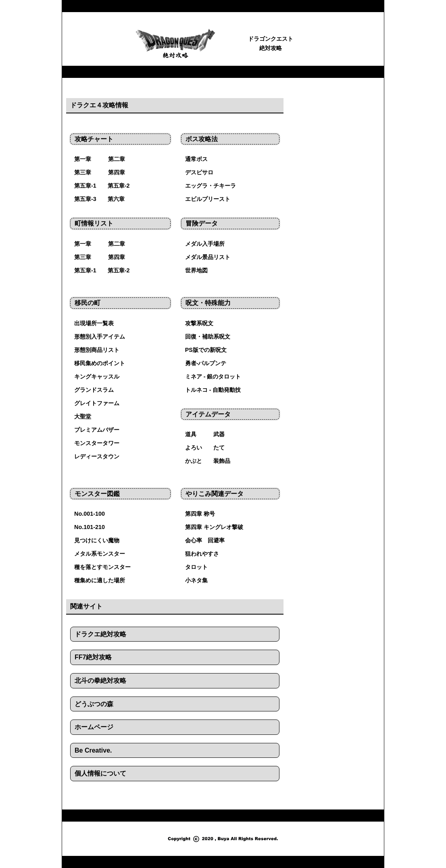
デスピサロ (199, 172)
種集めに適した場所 (100, 580)
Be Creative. (93, 750)
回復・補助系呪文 (208, 337)
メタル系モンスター (100, 554)
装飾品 (222, 461)
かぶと (194, 461)
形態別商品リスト (97, 350)
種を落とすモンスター (102, 567)
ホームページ (94, 727)
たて (219, 448)
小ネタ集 (196, 580)
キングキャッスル (97, 376)
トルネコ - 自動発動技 (213, 390)
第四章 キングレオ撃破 (214, 527)
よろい (194, 448)
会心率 (194, 540)
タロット (196, 567)
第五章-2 (119, 186)
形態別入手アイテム (100, 337)
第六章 (116, 199)
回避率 (216, 540)
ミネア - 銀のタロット (213, 376)
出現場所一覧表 (94, 323)
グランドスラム (94, 390)
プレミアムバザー (97, 430)
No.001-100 (90, 514)
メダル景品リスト (208, 257)
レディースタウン (97, 456)
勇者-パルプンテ (206, 363)
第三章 (83, 172)
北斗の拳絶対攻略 (100, 681)
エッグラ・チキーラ (210, 186)
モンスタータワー (97, 443)
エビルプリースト (208, 199)
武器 (219, 434)
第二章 (117, 159)
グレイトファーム (97, 403)
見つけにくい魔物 (97, 540)
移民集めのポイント (100, 363)
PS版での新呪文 (206, 350)
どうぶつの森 (94, 704)
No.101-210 (90, 527)
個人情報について (100, 773)
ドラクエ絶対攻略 (100, 634)
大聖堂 (83, 416)
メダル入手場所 (205, 244)
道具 (191, 434)
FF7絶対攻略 (93, 657)
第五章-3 (85, 199)
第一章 (83, 159)
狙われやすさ (202, 554)
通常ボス (196, 159)
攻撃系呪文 (199, 323)
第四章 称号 (200, 514)
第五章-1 (85, 186)
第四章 (117, 172)
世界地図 (196, 270)
